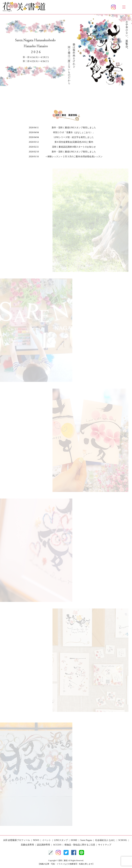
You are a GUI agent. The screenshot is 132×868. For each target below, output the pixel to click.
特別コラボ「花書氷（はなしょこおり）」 (74, 132)
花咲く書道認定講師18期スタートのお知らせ (74, 147)
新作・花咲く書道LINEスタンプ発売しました (74, 128)
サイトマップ (105, 845)
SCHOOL (123, 840)
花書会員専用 (27, 845)
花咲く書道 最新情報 (66, 115)
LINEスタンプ (61, 840)
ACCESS (57, 845)
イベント (47, 840)
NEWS (36, 840)
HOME (74, 840)
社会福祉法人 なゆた (105, 840)
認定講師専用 (43, 845)
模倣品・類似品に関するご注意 (80, 845)
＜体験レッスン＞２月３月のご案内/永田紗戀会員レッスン (74, 157)
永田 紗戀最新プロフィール (17, 840)
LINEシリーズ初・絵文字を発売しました (74, 137)
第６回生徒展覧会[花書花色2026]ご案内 (74, 142)
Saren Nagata (86, 840)
